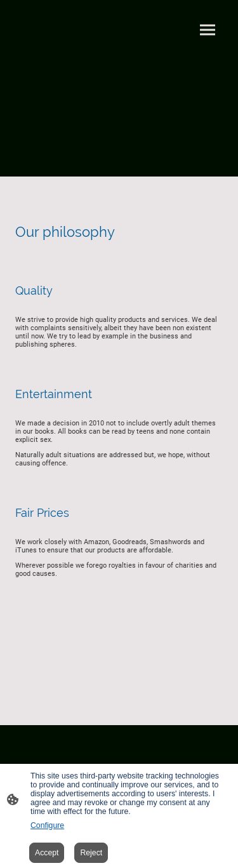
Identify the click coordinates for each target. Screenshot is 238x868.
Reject (91, 853)
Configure (47, 825)
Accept (47, 853)
